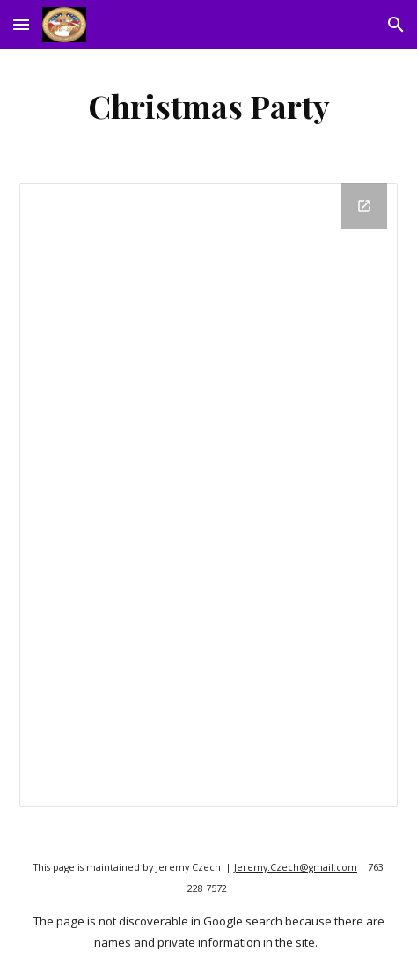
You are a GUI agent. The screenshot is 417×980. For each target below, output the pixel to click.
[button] (21, 24)
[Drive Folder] (208, 495)
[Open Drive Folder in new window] (364, 206)
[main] (208, 106)
